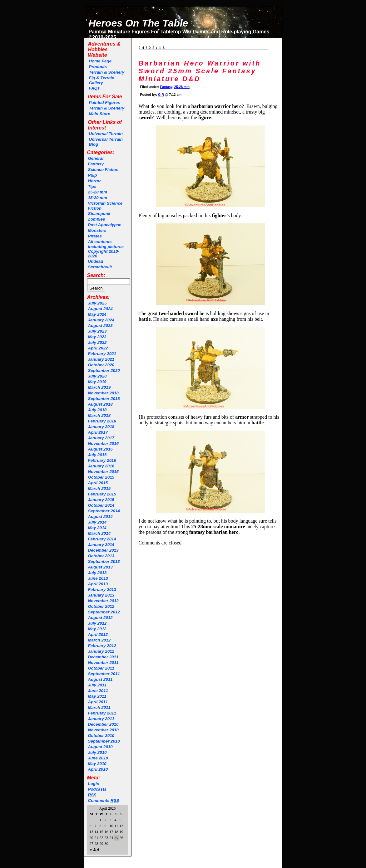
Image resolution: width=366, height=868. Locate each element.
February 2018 (102, 421)
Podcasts (97, 789)
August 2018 (100, 404)
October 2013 (101, 556)
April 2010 (98, 769)
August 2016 (100, 449)
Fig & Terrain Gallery (102, 80)
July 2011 (97, 685)
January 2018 (101, 427)
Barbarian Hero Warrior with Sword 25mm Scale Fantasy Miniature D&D (200, 71)
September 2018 (104, 399)
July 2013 (97, 573)
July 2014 (97, 522)
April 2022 (98, 348)
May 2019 (97, 382)
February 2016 (102, 460)
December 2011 (103, 657)
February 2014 (102, 539)
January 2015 (101, 500)
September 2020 (104, 371)
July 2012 (97, 623)
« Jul (94, 850)
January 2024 (101, 320)
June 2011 (98, 691)
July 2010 (97, 752)
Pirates (95, 236)
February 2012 (102, 646)
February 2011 (102, 713)
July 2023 (97, 331)
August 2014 (100, 517)
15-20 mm (98, 198)
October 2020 (101, 365)
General (96, 158)
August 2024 (100, 309)
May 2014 (97, 528)
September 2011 (104, 674)
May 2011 (97, 696)
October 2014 (101, 505)
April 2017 (98, 432)
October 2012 (101, 606)
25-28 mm (98, 192)
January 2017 (101, 438)
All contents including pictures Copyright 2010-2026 (106, 249)
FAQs (94, 88)
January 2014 (101, 545)
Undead (96, 261)
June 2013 (98, 578)
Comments (104, 800)
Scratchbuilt (100, 267)
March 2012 (99, 640)
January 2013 (101, 595)
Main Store (100, 114)
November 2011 (104, 663)
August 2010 (100, 747)
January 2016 (101, 466)
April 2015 (98, 483)
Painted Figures (105, 102)
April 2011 (98, 702)
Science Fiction (103, 170)
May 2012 (97, 629)
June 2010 (98, 758)
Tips (92, 186)
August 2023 (100, 326)
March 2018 (99, 415)
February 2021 (102, 354)
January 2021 (101, 359)
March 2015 (99, 488)
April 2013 (98, 584)
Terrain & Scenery (107, 72)
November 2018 (104, 393)
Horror (94, 181)
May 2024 (97, 314)
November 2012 (104, 601)
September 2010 (104, 741)
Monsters (97, 230)
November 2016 (104, 444)
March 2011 (99, 707)
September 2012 (104, 612)
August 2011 (100, 679)
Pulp (93, 175)
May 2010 (97, 764)
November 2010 (104, 730)
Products (98, 67)
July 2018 (97, 410)
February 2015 (102, 494)
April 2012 (98, 634)
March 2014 (99, 533)
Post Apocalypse (105, 225)
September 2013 (104, 561)
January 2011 (101, 719)
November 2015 (104, 472)
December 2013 (103, 550)
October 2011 (101, 668)
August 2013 (100, 567)
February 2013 (102, 590)
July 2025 (97, 303)
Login (94, 784)
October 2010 (101, 736)
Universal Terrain (106, 134)
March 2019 (99, 387)
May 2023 (97, 337)
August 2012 (100, 618)
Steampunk (99, 214)
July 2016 (97, 455)
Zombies (97, 219)
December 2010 (103, 724)
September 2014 (104, 511)
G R (161, 95)
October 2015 (101, 477)
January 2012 (101, 651)
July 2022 (97, 342)
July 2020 (97, 376)
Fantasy (96, 164)
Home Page (100, 61)
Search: (96, 275)
